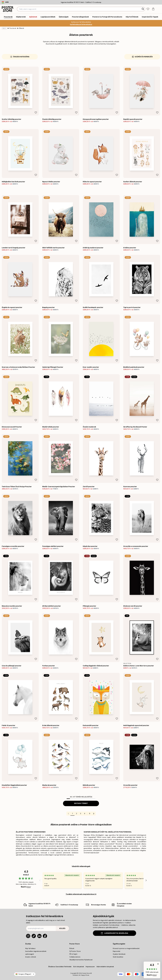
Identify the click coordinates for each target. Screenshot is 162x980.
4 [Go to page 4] (85, 813)
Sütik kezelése (118, 957)
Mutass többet (81, 803)
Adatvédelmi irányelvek (105, 967)
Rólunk (72, 948)
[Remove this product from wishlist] (36, 113)
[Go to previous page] (68, 814)
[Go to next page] (94, 814)
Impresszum (90, 967)
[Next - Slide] (146, 880)
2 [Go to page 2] (76, 813)
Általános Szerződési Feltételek (60, 967)
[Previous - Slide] (40, 880)
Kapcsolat (117, 951)
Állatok (22, 28)
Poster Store (86, 973)
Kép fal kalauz (30, 948)
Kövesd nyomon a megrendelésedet (126, 948)
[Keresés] (143, 9)
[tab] (148, 9)
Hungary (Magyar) (25, 974)
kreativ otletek (31, 957)
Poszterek (13, 28)
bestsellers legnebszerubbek (36, 951)
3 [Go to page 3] (81, 813)
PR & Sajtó (73, 954)
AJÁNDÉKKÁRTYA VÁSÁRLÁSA (114, 933)
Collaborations (75, 957)
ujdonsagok (30, 954)
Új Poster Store (75, 951)
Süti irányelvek (79, 967)
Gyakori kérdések (119, 954)
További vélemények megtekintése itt (81, 894)
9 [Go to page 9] (90, 813)
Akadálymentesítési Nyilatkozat (81, 960)
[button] (152, 970)
